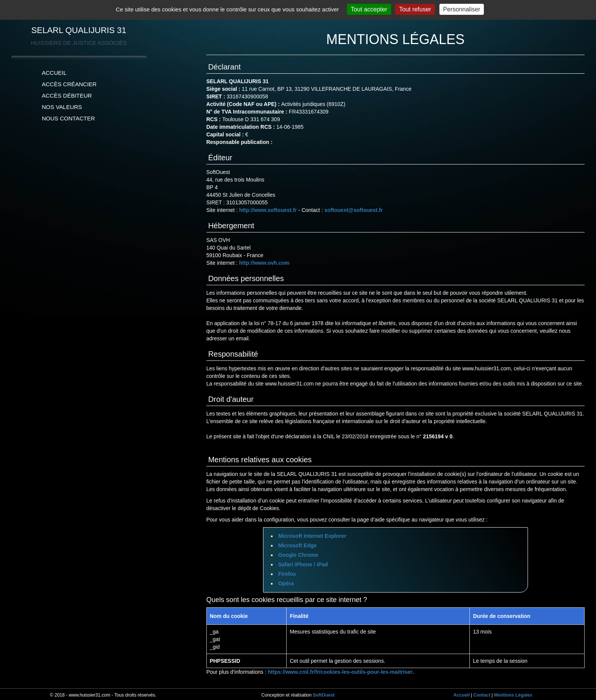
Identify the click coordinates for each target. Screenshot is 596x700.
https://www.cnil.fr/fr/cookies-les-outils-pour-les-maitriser (340, 672)
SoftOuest (324, 695)
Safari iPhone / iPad (303, 564)
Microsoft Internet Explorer (312, 536)
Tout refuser (415, 9)
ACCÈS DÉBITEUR (67, 96)
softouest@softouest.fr (353, 210)
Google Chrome (298, 555)
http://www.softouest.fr (268, 210)
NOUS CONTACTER (68, 118)
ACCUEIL (54, 73)
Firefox (287, 574)
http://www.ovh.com (264, 263)
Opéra (286, 583)
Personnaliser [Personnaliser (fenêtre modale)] (462, 9)
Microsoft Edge (297, 545)
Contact (482, 695)
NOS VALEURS (62, 107)
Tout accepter (369, 9)
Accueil (462, 695)
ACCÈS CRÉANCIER (69, 84)
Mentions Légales (513, 695)
